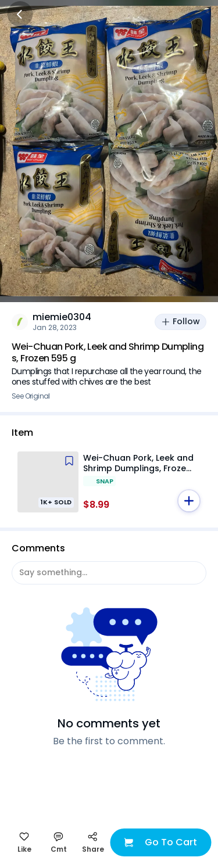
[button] (189, 501)
